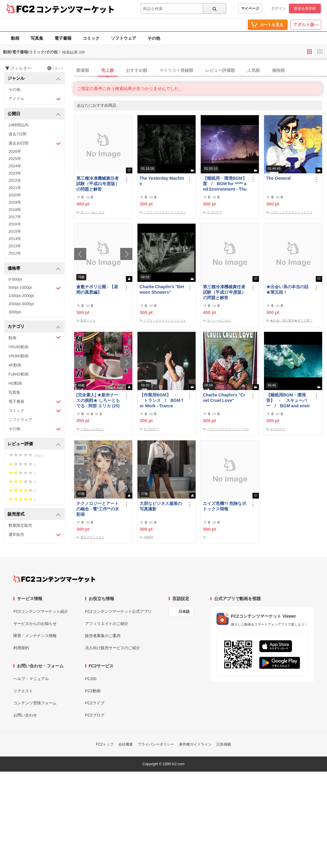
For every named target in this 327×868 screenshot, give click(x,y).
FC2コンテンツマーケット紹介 (41, 611)
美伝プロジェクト (92, 537)
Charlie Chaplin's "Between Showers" (162, 289)
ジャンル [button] (34, 79)
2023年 (15, 173)
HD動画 (15, 383)
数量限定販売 (20, 525)
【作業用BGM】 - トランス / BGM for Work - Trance (161, 400)
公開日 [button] (34, 114)
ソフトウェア (124, 38)
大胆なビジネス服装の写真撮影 (161, 506)
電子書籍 (63, 38)
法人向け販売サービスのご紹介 (113, 648)
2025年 (15, 159)
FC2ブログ (95, 715)
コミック (91, 38)
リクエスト (23, 691)
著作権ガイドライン (195, 744)
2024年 (15, 166)
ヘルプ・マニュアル (31, 679)
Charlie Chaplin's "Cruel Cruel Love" (224, 398)
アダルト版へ (306, 25)
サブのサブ (214, 212)
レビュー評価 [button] (34, 444)
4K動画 (15, 365)
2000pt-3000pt (21, 304)
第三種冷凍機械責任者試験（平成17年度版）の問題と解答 (224, 292)
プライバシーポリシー (156, 744)
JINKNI (148, 537)
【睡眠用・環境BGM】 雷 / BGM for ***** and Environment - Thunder (225, 184)
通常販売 (35, 535)
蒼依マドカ (88, 320)
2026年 (15, 151)
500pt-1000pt (35, 288)
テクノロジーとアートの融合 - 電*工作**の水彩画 (98, 509)
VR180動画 (18, 347)
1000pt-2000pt (21, 296)
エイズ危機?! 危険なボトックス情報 (225, 506)
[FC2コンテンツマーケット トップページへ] (54, 579)
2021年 (15, 188)
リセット (56, 68)
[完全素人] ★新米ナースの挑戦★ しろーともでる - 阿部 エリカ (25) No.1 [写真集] (98, 401)
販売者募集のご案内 (103, 636)
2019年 (15, 202)
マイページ (250, 8)
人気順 (253, 70)
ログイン (279, 8)
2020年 (15, 195)
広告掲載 (224, 744)
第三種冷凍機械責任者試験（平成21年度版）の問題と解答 (98, 184)
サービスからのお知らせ (35, 624)
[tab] (200, 71)
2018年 (15, 210)
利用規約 (21, 648)
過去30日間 (35, 144)
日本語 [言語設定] (184, 612)
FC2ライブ (95, 703)
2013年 (15, 246)
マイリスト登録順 (176, 70)
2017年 (15, 217)
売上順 (107, 70)
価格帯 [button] (34, 269)
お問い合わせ (25, 715)
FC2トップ (105, 744)
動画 (15, 38)
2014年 (15, 239)
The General (278, 178)
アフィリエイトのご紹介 (107, 624)
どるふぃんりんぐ (92, 429)
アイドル (35, 99)
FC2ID (91, 679)
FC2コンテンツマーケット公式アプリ (118, 611)
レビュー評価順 (220, 70)
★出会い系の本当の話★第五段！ (287, 289)
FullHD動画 (18, 374)
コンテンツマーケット (75, 9)
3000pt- (15, 312)
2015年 (15, 231)
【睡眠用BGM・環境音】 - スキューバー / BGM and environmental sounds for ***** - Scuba (289, 401)
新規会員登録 (305, 8)
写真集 (37, 38)
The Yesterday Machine (162, 181)
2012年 (15, 253)
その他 (154, 38)
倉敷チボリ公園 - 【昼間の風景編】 (97, 289)
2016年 (15, 224)
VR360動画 (18, 356)
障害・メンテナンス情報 (35, 636)
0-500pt (15, 279)
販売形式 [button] (34, 514)
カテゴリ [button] (34, 327)
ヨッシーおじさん (92, 212)
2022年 (15, 180)
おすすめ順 (137, 70)
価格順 (278, 70)
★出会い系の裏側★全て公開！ (291, 320)
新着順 (83, 70)
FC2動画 (93, 691)
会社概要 (126, 744)
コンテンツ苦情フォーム (35, 703)
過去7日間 (17, 134)
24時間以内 (18, 125)
